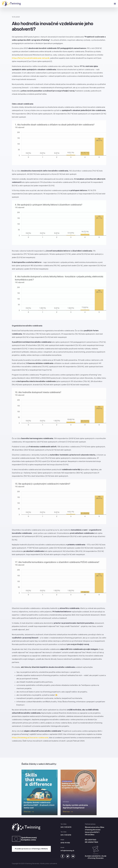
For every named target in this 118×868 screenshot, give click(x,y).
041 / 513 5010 (66, 835)
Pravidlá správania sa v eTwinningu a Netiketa (31, 849)
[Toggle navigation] (113, 4)
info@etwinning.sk (67, 851)
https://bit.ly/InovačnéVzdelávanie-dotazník (31, 58)
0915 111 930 (65, 843)
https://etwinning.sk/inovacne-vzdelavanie (30, 738)
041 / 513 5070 (66, 827)
